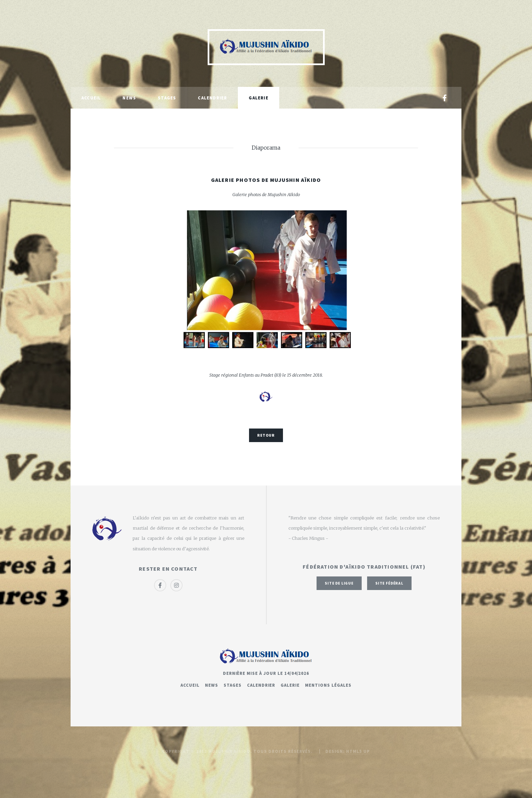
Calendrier (212, 98)
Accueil (91, 98)
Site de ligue (339, 583)
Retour (266, 435)
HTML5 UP (358, 751)
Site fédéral (389, 583)
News (129, 98)
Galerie (258, 98)
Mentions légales (328, 685)
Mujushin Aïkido (229, 751)
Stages (167, 98)
